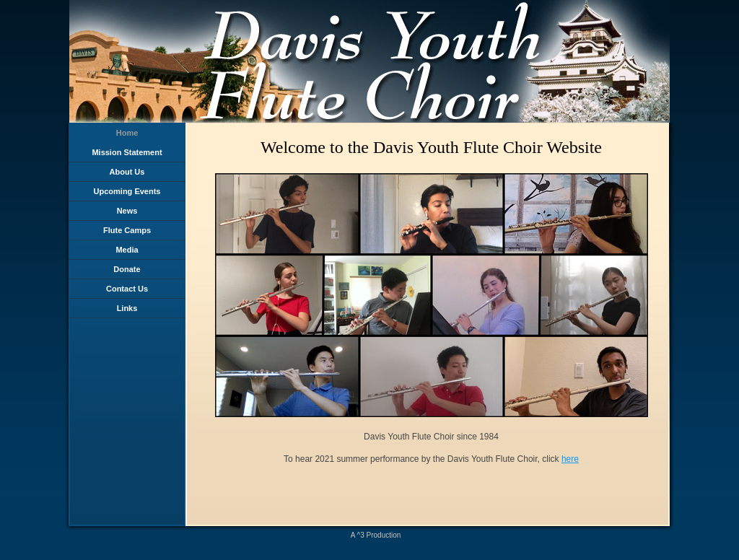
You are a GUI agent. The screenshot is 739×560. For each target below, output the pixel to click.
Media (127, 250)
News (127, 211)
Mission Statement (127, 152)
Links (127, 308)
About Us (127, 172)
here (570, 459)
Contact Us (127, 289)
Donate (127, 269)
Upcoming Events (127, 191)
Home (127, 133)
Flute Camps (127, 230)
